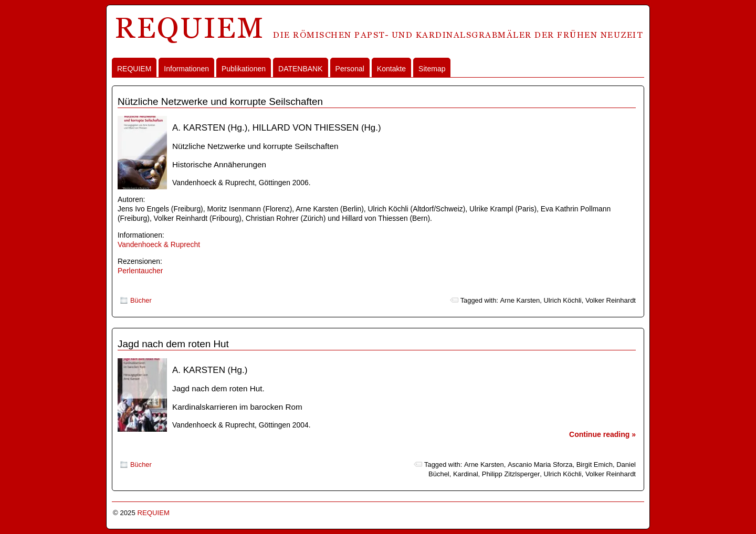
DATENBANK (301, 69)
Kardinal (466, 474)
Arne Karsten (520, 300)
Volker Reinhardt (611, 300)
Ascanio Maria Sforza (540, 464)
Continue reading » (602, 434)
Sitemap (432, 69)
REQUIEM (134, 69)
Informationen (186, 69)
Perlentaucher (140, 271)
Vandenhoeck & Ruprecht (159, 244)
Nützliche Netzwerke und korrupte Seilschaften (220, 102)
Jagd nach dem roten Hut (173, 344)
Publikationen (244, 69)
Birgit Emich (595, 464)
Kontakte (391, 69)
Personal (350, 69)
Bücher (141, 300)
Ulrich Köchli (562, 300)
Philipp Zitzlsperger (511, 474)
